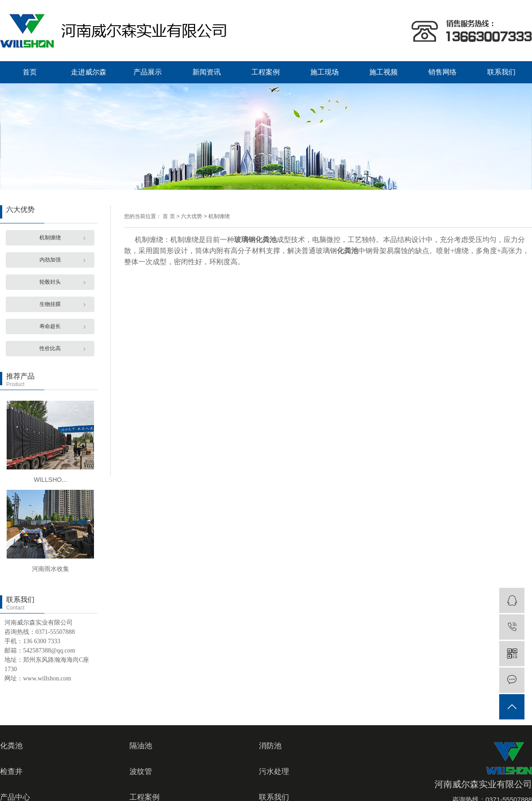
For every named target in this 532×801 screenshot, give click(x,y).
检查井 (11, 772)
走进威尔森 (89, 72)
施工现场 (325, 72)
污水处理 (274, 772)
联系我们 (501, 72)
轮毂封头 (50, 282)
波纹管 (141, 772)
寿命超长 (50, 326)
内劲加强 (50, 260)
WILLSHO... (50, 480)
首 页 (169, 216)
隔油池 (141, 746)
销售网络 (442, 72)
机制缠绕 (50, 238)
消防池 (270, 746)
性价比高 (50, 348)
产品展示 (148, 72)
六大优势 (192, 216)
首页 (30, 72)
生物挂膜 (50, 304)
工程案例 (266, 72)
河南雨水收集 (51, 569)
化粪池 (11, 746)
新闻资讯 (207, 72)
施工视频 (383, 72)
